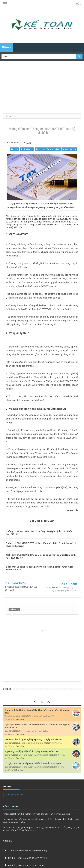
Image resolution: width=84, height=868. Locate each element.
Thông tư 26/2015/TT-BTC (62, 204)
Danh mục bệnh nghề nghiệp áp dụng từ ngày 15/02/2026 (33, 739)
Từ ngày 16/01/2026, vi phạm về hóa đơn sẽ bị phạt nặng (33, 763)
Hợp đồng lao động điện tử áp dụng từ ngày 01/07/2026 (32, 751)
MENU (79, 4)
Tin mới (40, 149)
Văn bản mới (69, 149)
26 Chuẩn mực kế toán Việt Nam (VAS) (28, 851)
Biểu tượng (14, 609)
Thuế (15, 149)
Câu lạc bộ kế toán (15, 795)
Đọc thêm (20, 719)
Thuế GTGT (27, 149)
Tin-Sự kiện (54, 149)
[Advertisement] (42, 86)
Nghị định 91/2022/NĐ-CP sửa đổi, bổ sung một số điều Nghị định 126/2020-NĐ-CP (41, 556)
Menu (6, 47)
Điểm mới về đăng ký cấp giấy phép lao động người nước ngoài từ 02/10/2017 (40, 568)
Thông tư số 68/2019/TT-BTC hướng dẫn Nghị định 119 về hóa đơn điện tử (39, 533)
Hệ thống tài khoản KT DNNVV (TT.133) (28, 858)
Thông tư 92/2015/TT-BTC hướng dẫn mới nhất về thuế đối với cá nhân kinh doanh (41, 544)
